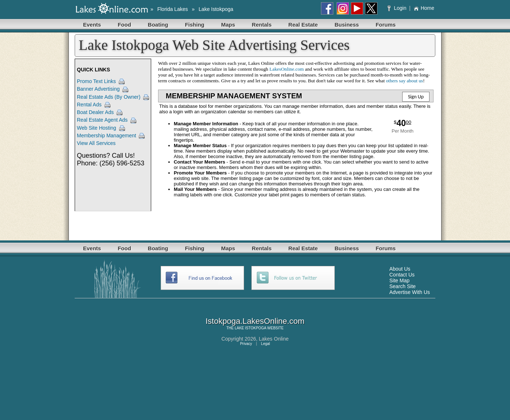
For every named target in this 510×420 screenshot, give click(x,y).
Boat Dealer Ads (95, 112)
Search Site (403, 286)
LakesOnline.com (287, 69)
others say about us (404, 81)
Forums (386, 25)
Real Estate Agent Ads (102, 120)
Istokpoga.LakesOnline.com (255, 321)
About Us (400, 269)
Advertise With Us (410, 292)
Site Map (399, 280)
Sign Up (416, 97)
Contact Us (402, 275)
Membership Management (107, 136)
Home (424, 8)
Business (347, 25)
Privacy (246, 344)
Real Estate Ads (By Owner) (109, 97)
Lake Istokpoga (216, 9)
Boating (158, 25)
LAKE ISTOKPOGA (250, 328)
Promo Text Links (96, 81)
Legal (266, 344)
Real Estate (303, 25)
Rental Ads (89, 105)
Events (92, 25)
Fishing (195, 25)
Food (124, 25)
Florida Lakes (173, 9)
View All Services (96, 143)
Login (398, 8)
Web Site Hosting (97, 128)
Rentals (262, 25)
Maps (228, 25)
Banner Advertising (98, 89)
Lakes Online (274, 339)
